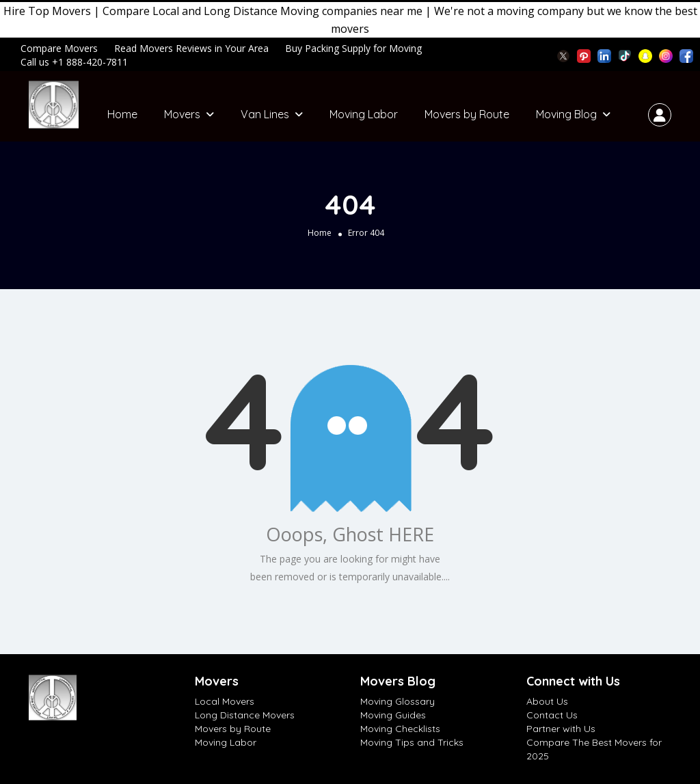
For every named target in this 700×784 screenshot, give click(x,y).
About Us (547, 701)
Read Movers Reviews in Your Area (191, 48)
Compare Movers (59, 48)
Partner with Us (561, 729)
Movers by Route (467, 114)
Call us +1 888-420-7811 (74, 62)
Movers (182, 114)
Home (122, 114)
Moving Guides (393, 715)
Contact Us (552, 715)
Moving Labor (364, 114)
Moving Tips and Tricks (412, 742)
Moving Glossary (398, 701)
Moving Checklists (400, 729)
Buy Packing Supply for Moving (353, 48)
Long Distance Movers (245, 715)
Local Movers (225, 701)
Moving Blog (566, 114)
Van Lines (265, 114)
